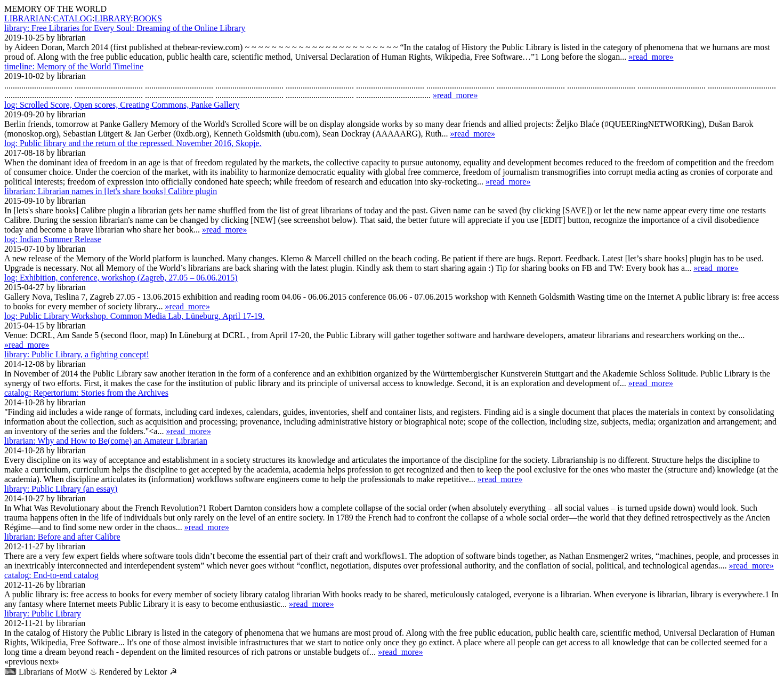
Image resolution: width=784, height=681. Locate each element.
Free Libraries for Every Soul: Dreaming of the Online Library (125, 28)
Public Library (43, 614)
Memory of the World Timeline (74, 66)
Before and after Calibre (62, 537)
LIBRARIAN (27, 18)
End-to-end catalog (51, 575)
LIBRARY (112, 18)
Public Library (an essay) (61, 489)
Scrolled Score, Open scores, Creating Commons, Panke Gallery (122, 105)
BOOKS (148, 18)
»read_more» (651, 57)
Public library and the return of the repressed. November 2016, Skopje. (133, 143)
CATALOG (73, 18)
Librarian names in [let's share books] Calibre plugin (111, 191)
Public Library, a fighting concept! (77, 354)
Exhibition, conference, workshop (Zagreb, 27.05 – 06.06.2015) (121, 278)
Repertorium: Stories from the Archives (86, 393)
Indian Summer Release (53, 239)
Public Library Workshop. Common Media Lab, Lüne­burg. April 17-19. (134, 316)
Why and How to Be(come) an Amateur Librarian (106, 441)
